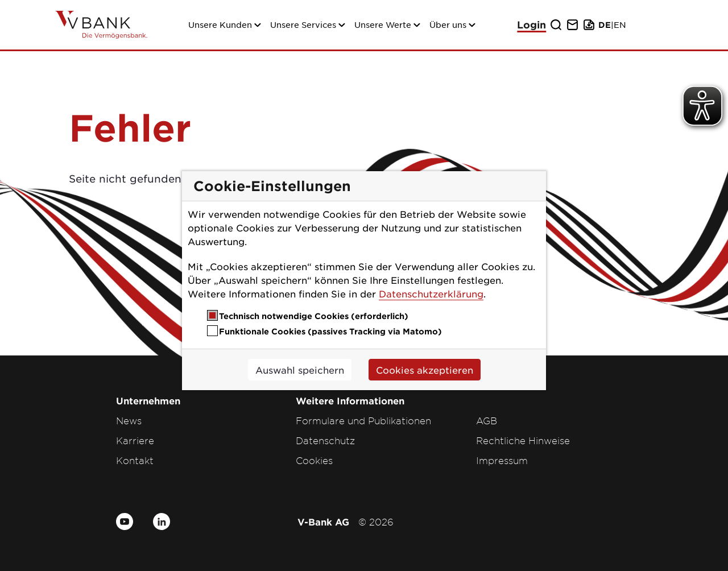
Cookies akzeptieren (425, 370)
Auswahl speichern (300, 370)
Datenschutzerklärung (431, 293)
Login (531, 25)
